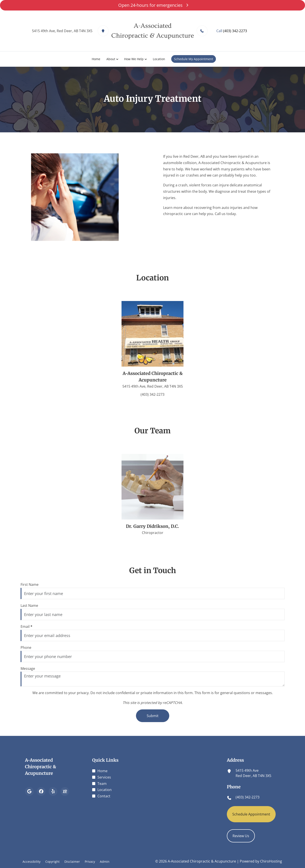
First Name (30, 584)
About (111, 59)
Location (159, 59)
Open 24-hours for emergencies (152, 5)
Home (96, 59)
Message (28, 668)
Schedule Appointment (251, 814)
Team (102, 784)
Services (104, 777)
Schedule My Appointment (194, 59)
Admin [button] (105, 862)
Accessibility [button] (32, 862)
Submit (153, 716)
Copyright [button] (52, 862)
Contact (104, 796)
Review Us (241, 836)
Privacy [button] (90, 862)
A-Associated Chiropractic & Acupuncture (41, 767)
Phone (26, 647)
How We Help (134, 59)
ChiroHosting (271, 861)
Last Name (29, 605)
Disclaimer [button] (72, 862)
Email (26, 626)
